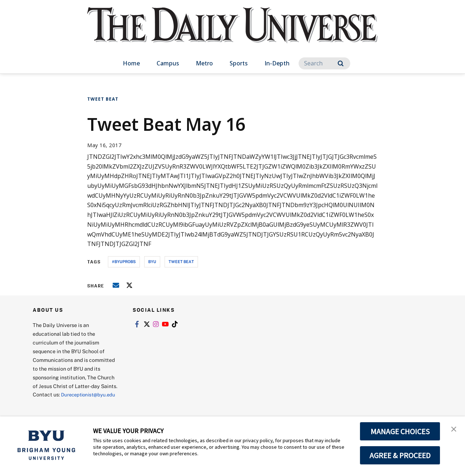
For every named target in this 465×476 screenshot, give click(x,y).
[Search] (324, 63)
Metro (204, 63)
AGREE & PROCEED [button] (400, 455)
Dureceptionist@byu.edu (62, 403)
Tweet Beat (103, 99)
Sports (239, 63)
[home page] (232, 33)
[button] (453, 429)
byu (152, 261)
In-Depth (277, 63)
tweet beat (181, 261)
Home (131, 63)
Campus (168, 63)
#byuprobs (124, 261)
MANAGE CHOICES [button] (400, 431)
